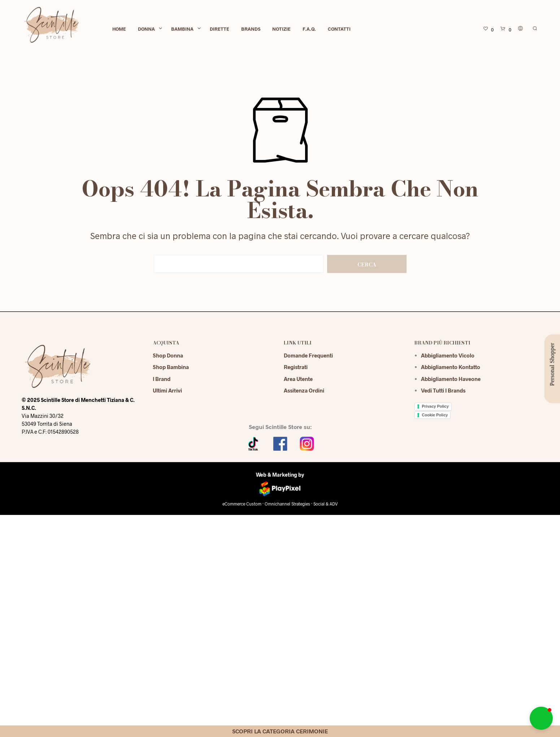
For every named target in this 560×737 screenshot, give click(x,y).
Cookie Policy (435, 415)
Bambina (182, 30)
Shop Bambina (171, 367)
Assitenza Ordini (304, 390)
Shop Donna (168, 355)
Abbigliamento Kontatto (451, 367)
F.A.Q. (309, 30)
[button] (541, 718)
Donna (146, 30)
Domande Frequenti (308, 355)
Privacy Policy (435, 406)
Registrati (296, 367)
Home (119, 30)
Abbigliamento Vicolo (448, 355)
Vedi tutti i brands (443, 390)
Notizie (281, 30)
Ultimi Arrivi (167, 390)
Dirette (220, 30)
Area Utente (298, 379)
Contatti (339, 30)
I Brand (162, 379)
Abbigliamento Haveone (451, 379)
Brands (251, 30)
